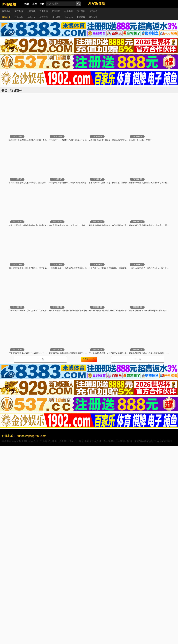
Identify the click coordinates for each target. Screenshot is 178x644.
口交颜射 (81, 11)
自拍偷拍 (69, 17)
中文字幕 (69, 11)
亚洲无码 (44, 11)
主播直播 (31, 11)
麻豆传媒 (6, 11)
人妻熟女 (93, 11)
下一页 (138, 359)
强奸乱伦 (6, 17)
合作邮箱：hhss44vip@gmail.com (24, 436)
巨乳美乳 (93, 17)
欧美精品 (19, 17)
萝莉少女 (31, 17)
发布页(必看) (97, 4)
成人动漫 (56, 17)
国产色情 (19, 11)
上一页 (40, 359)
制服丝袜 (81, 17)
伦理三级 (44, 17)
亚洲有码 (56, 11)
